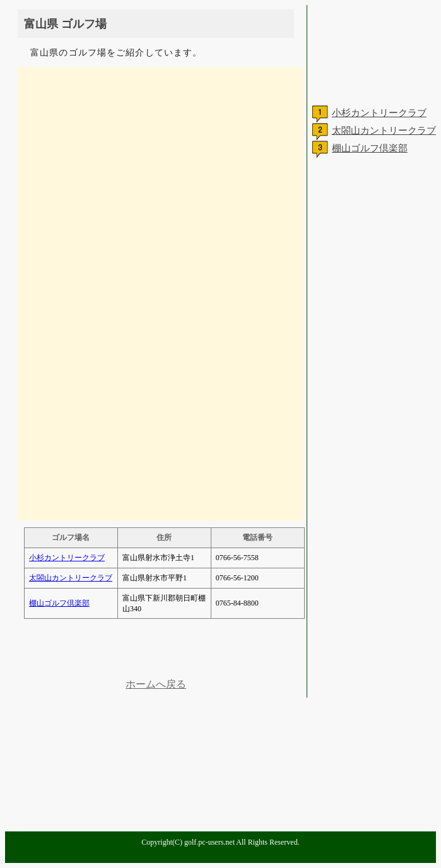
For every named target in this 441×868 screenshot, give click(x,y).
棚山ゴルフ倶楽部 (59, 603)
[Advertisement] (156, 650)
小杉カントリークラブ (67, 558)
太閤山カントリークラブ (71, 578)
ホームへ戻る (156, 684)
